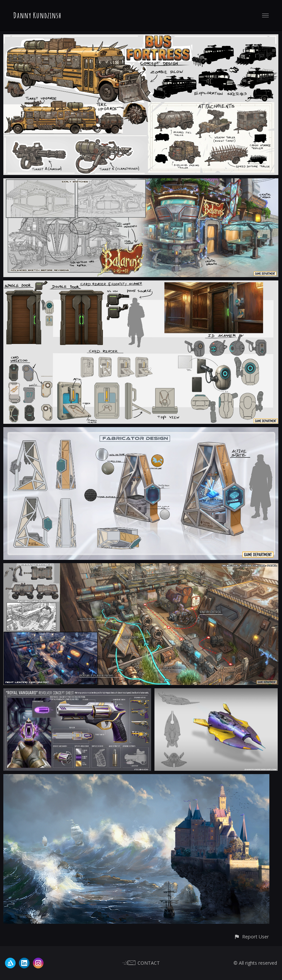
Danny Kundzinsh (37, 15)
